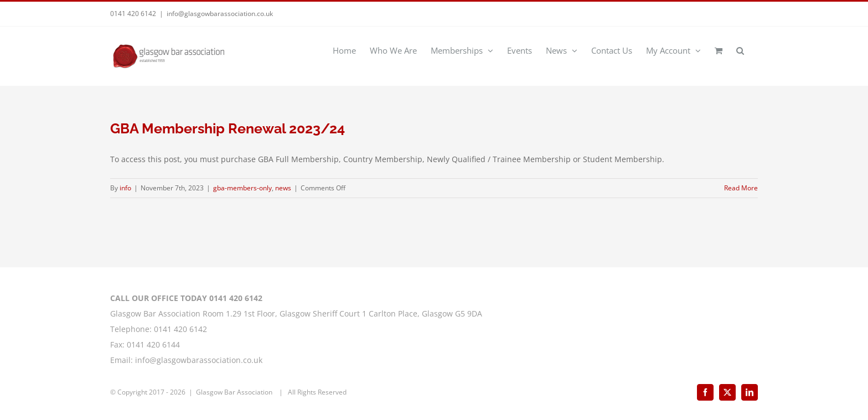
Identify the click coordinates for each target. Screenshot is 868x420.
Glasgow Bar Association (235, 392)
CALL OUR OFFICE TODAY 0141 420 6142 (186, 298)
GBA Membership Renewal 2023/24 (228, 128)
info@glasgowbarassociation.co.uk (220, 14)
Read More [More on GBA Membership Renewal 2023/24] (741, 188)
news (283, 188)
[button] (740, 50)
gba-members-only (242, 188)
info (125, 188)
